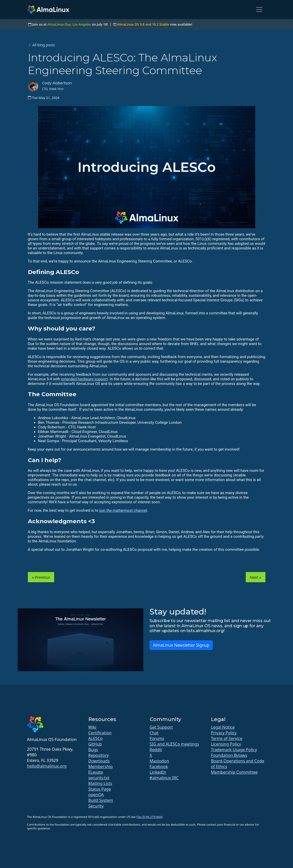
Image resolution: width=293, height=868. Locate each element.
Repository (99, 755)
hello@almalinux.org (47, 766)
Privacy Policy (224, 733)
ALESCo (96, 738)
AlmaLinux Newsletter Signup (181, 645)
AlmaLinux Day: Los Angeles (69, 24)
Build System (101, 800)
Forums (157, 738)
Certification (100, 733)
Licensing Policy (226, 744)
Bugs (93, 750)
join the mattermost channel (123, 510)
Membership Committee (234, 772)
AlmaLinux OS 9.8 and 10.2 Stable (143, 24)
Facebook (159, 767)
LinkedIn (158, 772)
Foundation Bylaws (229, 755)
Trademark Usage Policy (234, 750)
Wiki (92, 727)
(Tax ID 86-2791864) (149, 817)
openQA (96, 795)
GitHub (95, 744)
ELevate (96, 772)
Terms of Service (227, 738)
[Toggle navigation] (259, 9)
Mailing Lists (100, 783)
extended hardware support (84, 379)
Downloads (99, 761)
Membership (101, 767)
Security (96, 806)
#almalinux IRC (164, 778)
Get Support (161, 727)
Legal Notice (223, 727)
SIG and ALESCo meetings (174, 744)
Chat (154, 733)
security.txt (99, 778)
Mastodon (159, 761)
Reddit (156, 750)
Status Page (100, 789)
